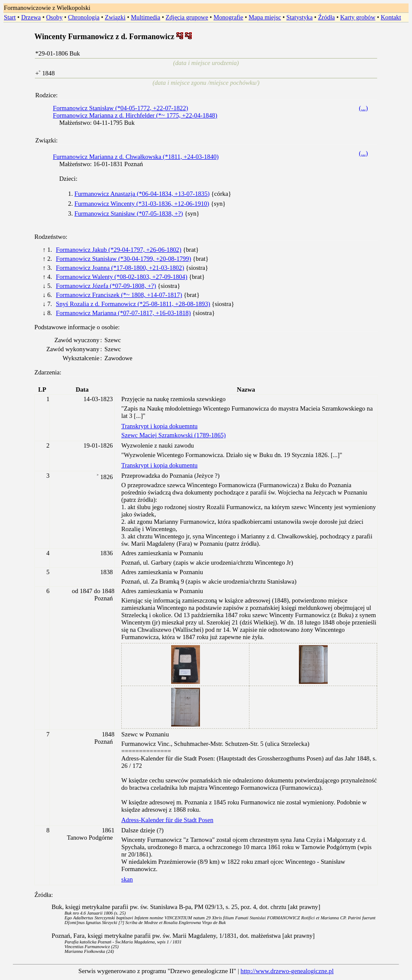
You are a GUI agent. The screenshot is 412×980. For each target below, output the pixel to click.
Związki (115, 17)
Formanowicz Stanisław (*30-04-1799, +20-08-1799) (123, 259)
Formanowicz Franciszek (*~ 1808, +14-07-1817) (119, 295)
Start (10, 17)
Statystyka (300, 17)
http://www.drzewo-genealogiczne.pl (287, 971)
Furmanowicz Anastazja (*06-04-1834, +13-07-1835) (142, 194)
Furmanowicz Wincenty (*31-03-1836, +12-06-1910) (142, 204)
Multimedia (145, 17)
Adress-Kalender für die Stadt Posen (167, 820)
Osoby (54, 17)
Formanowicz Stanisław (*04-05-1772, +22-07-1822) (120, 108)
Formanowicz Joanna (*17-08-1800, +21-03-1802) (120, 268)
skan (127, 879)
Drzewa (31, 17)
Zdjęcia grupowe (187, 17)
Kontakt (391, 17)
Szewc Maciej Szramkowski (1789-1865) (174, 435)
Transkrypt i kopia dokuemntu (159, 426)
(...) (364, 108)
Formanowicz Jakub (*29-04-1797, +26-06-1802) (119, 250)
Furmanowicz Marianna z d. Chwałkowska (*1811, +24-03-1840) (136, 157)
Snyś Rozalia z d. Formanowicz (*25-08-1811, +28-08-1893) (133, 304)
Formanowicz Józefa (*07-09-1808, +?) (106, 286)
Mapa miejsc (265, 17)
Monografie (228, 17)
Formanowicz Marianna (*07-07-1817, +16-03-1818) (123, 313)
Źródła (326, 17)
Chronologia (84, 17)
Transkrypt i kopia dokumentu (159, 465)
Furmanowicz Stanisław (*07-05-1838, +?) (129, 213)
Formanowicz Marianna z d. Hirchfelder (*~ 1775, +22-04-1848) (135, 115)
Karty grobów (358, 17)
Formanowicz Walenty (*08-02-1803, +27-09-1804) (122, 277)
